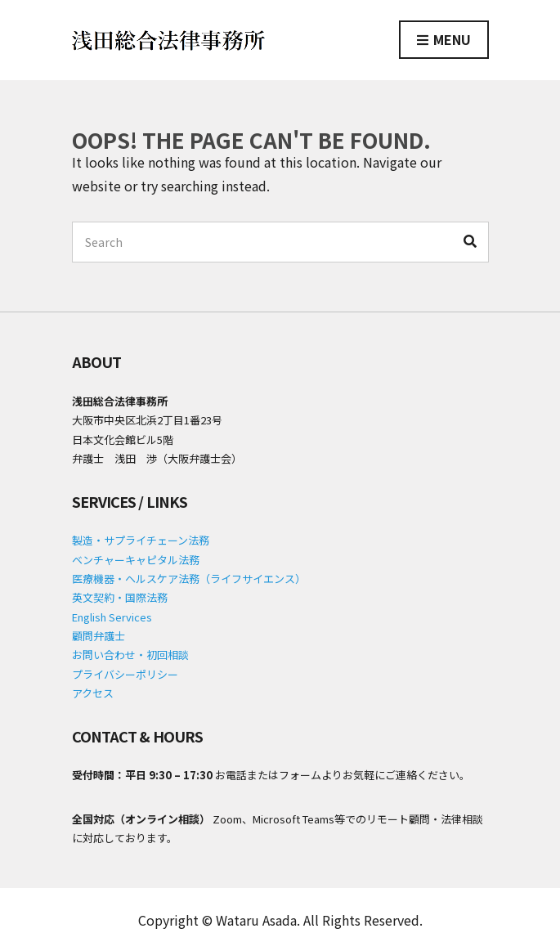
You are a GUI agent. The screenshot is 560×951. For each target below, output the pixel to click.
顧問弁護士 (99, 636)
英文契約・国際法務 (120, 597)
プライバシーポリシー (125, 674)
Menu (444, 40)
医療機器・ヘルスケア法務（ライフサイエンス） (189, 579)
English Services (112, 617)
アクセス (93, 693)
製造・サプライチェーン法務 (141, 540)
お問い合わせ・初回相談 (130, 655)
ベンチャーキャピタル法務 (136, 560)
